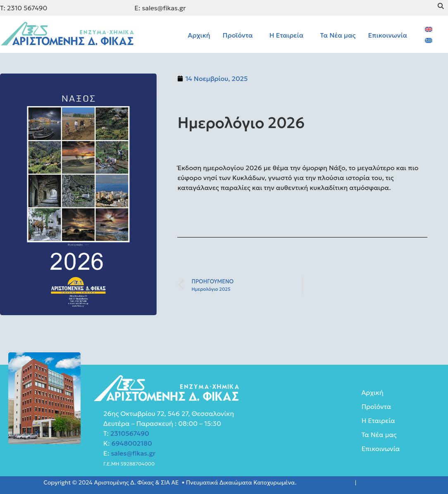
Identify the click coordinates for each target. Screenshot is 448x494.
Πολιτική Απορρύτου (326, 482)
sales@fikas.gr (133, 453)
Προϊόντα (238, 35)
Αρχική (199, 35)
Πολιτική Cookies (381, 482)
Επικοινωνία (388, 35)
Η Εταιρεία (287, 35)
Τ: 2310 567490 (24, 8)
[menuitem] (429, 29)
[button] (240, 35)
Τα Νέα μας (338, 35)
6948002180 (131, 443)
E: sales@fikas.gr (160, 8)
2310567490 (130, 433)
